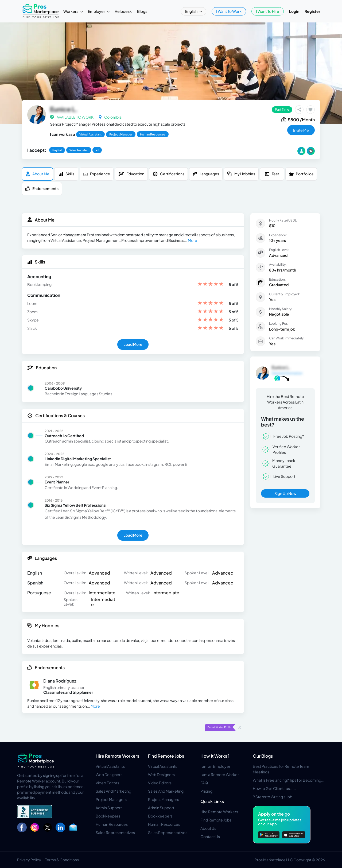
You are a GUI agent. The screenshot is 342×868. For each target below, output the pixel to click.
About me (37, 174)
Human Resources (112, 824)
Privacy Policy (29, 860)
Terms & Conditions (62, 860)
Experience (97, 174)
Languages (206, 174)
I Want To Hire (268, 11)
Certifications (168, 174)
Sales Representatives (115, 832)
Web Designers (109, 774)
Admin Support (109, 808)
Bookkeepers (108, 816)
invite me (301, 130)
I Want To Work (229, 11)
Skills (66, 174)
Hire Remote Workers (117, 756)
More (193, 240)
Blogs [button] (142, 11)
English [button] (192, 11)
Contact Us (210, 836)
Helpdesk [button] (123, 11)
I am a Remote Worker (220, 774)
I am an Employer (215, 766)
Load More (133, 344)
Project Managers (111, 799)
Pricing (206, 791)
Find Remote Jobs (166, 756)
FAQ (204, 783)
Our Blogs (263, 756)
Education (131, 174)
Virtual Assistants (110, 766)
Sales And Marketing (113, 791)
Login (294, 11)
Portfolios (301, 174)
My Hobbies (241, 174)
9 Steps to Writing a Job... (274, 797)
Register (312, 11)
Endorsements (42, 189)
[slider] (211, 284)
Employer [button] (97, 11)
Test (272, 174)
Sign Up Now (285, 493)
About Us (208, 828)
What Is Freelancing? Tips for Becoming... (289, 780)
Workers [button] (71, 11)
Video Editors (107, 783)
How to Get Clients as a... (274, 788)
